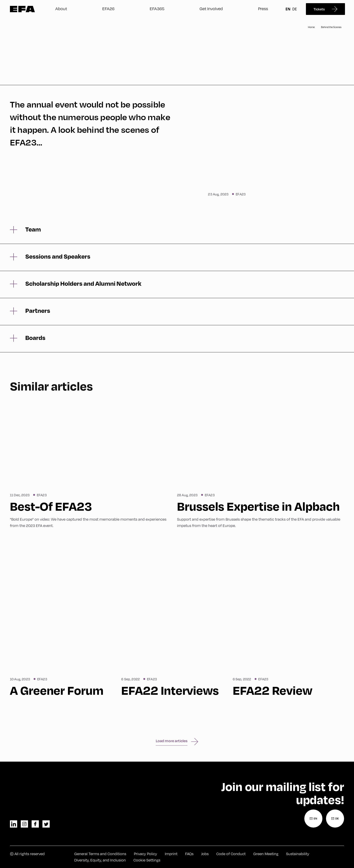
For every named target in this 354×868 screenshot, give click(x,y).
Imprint (171, 854)
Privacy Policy (146, 854)
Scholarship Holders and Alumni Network (83, 283)
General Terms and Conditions (100, 854)
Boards (35, 338)
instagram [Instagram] (24, 824)
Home (311, 27)
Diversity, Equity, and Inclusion (100, 860)
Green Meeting (266, 854)
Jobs (205, 854)
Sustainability (298, 854)
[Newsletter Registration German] (335, 819)
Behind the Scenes (331, 27)
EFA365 (157, 9)
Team (33, 229)
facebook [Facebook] (35, 824)
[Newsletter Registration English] (313, 819)
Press (263, 9)
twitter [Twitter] (46, 824)
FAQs (189, 854)
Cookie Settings (147, 860)
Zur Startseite (22, 9)
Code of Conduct (231, 854)
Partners (38, 311)
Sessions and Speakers (58, 256)
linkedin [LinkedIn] (14, 824)
